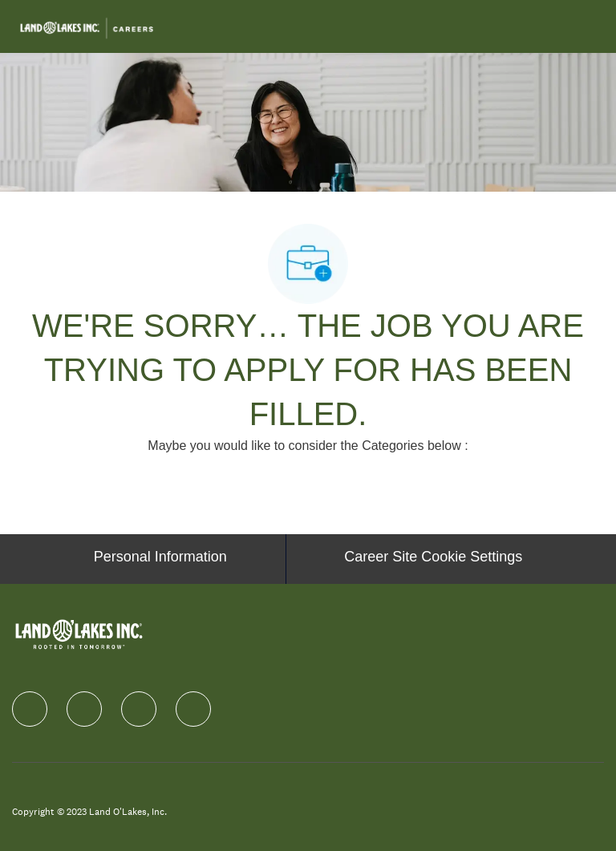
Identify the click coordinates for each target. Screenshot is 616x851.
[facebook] (30, 709)
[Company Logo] (87, 26)
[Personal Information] (160, 559)
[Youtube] (193, 709)
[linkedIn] (84, 709)
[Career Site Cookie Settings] (433, 559)
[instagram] (139, 709)
